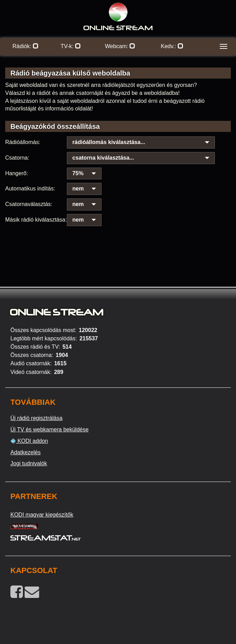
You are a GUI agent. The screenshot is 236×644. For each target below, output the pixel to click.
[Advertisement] (118, 239)
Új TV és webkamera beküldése (50, 430)
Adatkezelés (25, 452)
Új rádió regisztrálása (36, 418)
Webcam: (120, 46)
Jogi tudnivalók (29, 463)
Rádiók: (25, 46)
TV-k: (71, 46)
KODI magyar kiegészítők (42, 515)
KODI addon (29, 441)
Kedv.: (172, 46)
